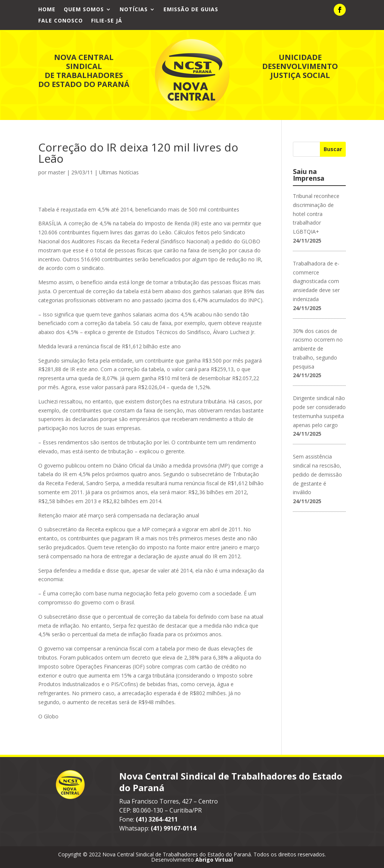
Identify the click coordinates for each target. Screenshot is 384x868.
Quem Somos (84, 10)
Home (47, 10)
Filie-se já (107, 21)
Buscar (333, 149)
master (57, 172)
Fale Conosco (61, 21)
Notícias (134, 10)
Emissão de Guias (191, 10)
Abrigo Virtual (214, 860)
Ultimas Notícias (119, 172)
